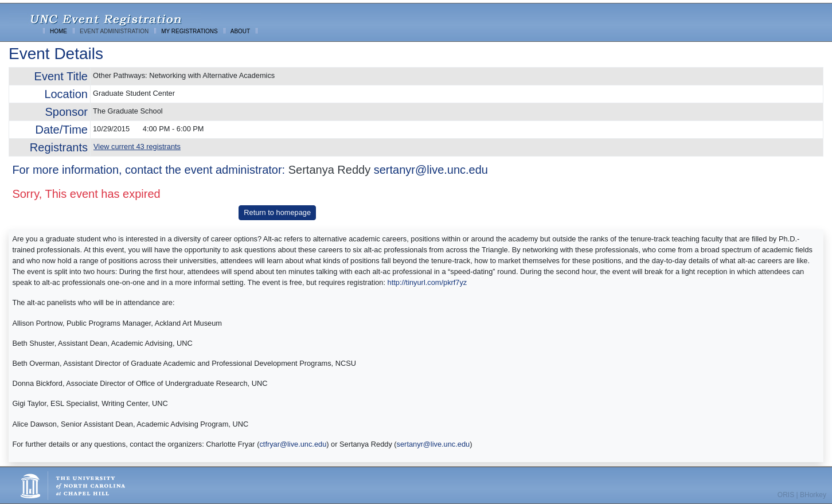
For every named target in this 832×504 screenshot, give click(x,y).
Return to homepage (277, 212)
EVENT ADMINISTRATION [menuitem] (114, 31)
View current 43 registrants (137, 146)
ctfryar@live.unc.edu (293, 444)
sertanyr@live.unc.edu (431, 170)
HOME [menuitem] (58, 31)
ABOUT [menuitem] (240, 31)
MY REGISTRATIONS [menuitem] (190, 31)
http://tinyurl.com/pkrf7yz (427, 282)
